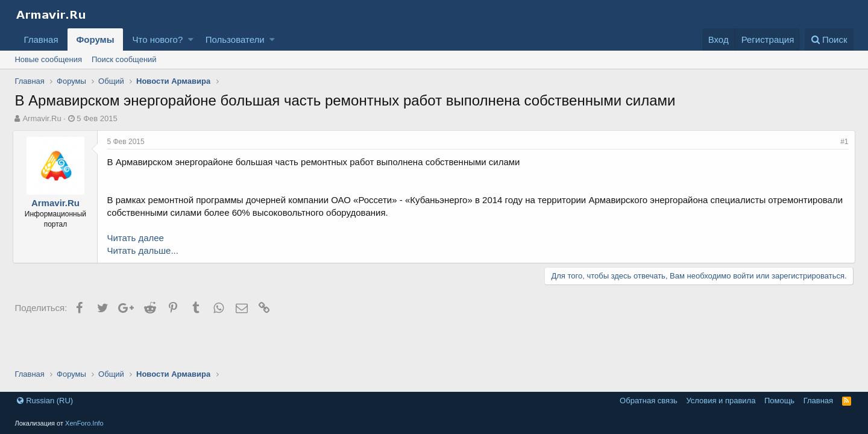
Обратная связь (649, 401)
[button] (191, 39)
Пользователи (235, 39)
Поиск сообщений (124, 59)
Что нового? (157, 39)
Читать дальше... (144, 250)
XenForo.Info (84, 423)
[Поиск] (829, 39)
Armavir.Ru (42, 118)
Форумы (96, 39)
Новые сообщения (48, 59)
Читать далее (137, 238)
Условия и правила (721, 401)
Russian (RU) (45, 401)
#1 (842, 142)
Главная (41, 39)
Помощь (779, 401)
